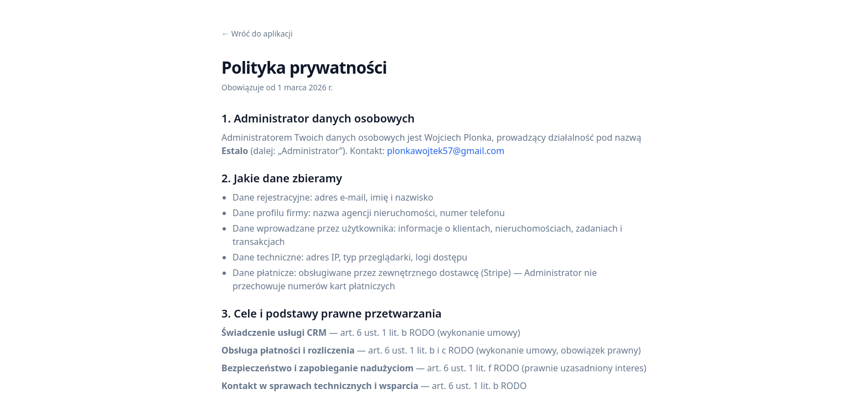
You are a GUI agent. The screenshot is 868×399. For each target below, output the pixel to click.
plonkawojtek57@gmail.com (446, 151)
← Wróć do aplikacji (257, 34)
